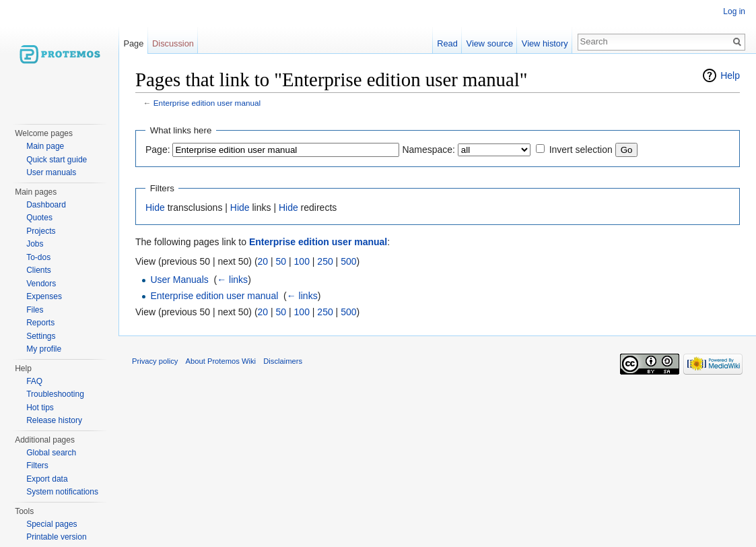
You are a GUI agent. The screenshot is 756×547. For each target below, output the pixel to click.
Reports (40, 323)
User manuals (51, 172)
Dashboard (46, 205)
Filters (37, 465)
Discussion (173, 43)
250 (325, 261)
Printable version (56, 537)
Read (447, 43)
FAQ (34, 381)
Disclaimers (283, 361)
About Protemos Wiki (221, 361)
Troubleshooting (55, 394)
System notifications (62, 492)
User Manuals (179, 280)
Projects (41, 231)
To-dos (38, 257)
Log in (734, 11)
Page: (158, 150)
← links (232, 280)
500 (348, 261)
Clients (39, 270)
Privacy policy (155, 361)
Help (730, 75)
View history (545, 43)
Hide (155, 207)
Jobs (35, 244)
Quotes (39, 218)
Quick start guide (57, 160)
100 (302, 261)
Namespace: (428, 150)
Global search (51, 453)
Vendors (41, 284)
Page (133, 43)
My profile (44, 349)
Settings (41, 336)
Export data (47, 479)
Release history (54, 420)
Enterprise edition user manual (207, 103)
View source (490, 43)
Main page (45, 146)
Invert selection (581, 150)
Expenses (44, 296)
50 (281, 261)
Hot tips (40, 408)
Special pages (51, 524)
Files (35, 310)
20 (263, 261)
